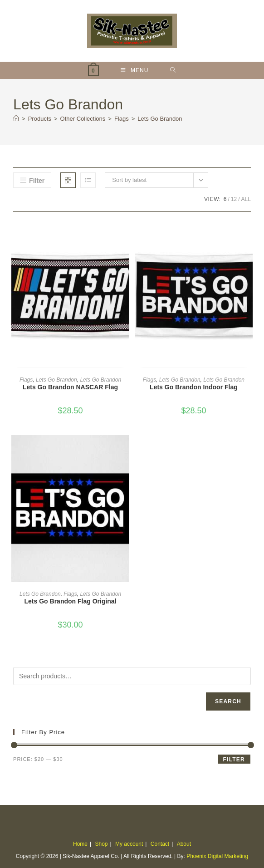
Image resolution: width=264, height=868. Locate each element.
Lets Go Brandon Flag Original (71, 601)
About (184, 844)
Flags (26, 380)
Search (228, 701)
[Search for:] (173, 70)
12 (234, 199)
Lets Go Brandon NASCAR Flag (70, 387)
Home (80, 844)
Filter (234, 760)
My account (129, 844)
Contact (160, 844)
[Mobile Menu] (135, 70)
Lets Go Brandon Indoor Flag (194, 387)
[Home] (16, 119)
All (246, 199)
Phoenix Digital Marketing (217, 856)
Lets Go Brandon (160, 119)
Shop (101, 844)
